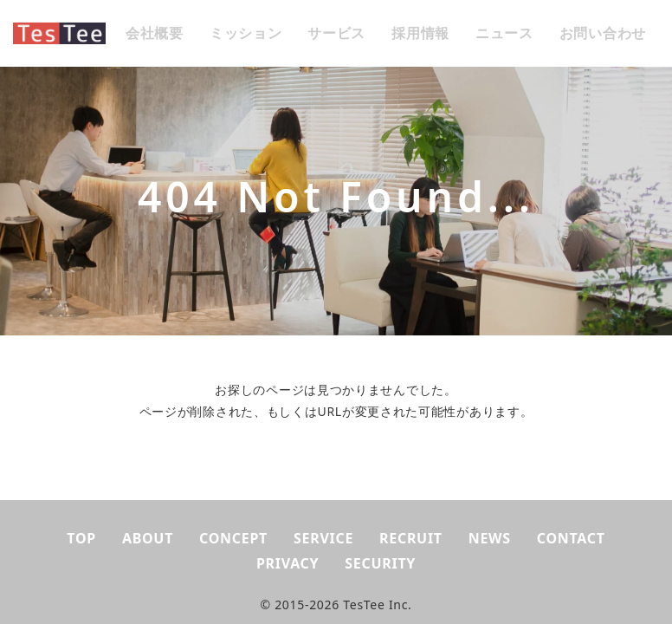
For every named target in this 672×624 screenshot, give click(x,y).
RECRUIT (411, 538)
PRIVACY (288, 563)
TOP (81, 538)
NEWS (490, 538)
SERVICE (323, 538)
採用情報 (420, 33)
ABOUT (148, 538)
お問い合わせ (603, 33)
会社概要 (155, 33)
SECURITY (380, 563)
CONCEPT (233, 538)
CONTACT (571, 538)
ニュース (504, 33)
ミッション (246, 33)
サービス (336, 33)
